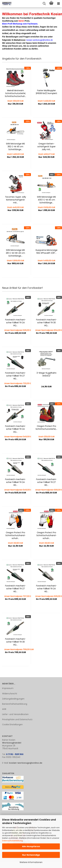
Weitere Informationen (31, 862)
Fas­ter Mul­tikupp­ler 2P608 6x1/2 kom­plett (46, 92)
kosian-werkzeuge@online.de (26, 763)
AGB (4, 709)
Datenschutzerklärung (12, 841)
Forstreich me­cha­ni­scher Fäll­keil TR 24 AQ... (15, 323)
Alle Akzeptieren (31, 846)
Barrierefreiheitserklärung (15, 704)
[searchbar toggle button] (44, 4)
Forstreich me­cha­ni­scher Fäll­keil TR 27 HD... (15, 376)
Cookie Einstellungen (12, 724)
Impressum (8, 688)
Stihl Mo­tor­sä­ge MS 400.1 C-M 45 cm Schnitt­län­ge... (46, 200)
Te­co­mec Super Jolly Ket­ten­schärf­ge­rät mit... (15, 200)
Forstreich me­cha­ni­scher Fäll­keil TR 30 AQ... (46, 323)
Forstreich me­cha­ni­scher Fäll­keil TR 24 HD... (15, 482)
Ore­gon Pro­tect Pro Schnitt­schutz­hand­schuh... (15, 535)
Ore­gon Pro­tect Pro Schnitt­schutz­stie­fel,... (46, 428)
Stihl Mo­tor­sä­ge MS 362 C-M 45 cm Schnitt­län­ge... (15, 147)
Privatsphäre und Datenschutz (17, 719)
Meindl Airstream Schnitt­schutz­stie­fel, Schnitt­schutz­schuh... (15, 93)
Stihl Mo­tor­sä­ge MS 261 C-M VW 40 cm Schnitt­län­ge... (15, 253)
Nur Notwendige (31, 855)
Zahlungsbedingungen (13, 699)
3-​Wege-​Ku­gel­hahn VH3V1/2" (46, 374)
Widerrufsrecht (10, 694)
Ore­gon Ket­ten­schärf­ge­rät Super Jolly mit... (46, 147)
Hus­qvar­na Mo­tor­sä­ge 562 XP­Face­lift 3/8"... (46, 252)
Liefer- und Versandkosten (15, 714)
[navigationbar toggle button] (58, 4)
